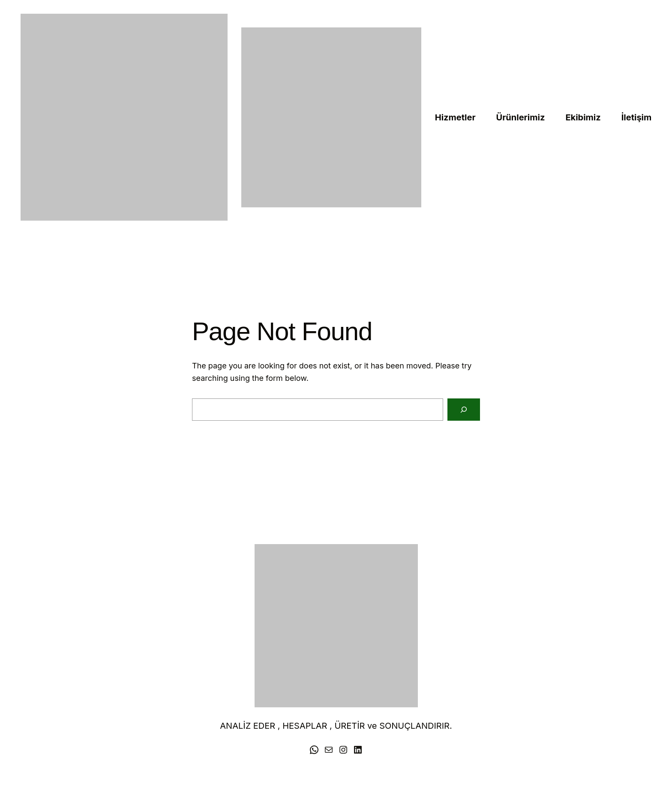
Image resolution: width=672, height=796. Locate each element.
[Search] (464, 410)
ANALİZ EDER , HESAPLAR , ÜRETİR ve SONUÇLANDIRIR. (336, 726)
